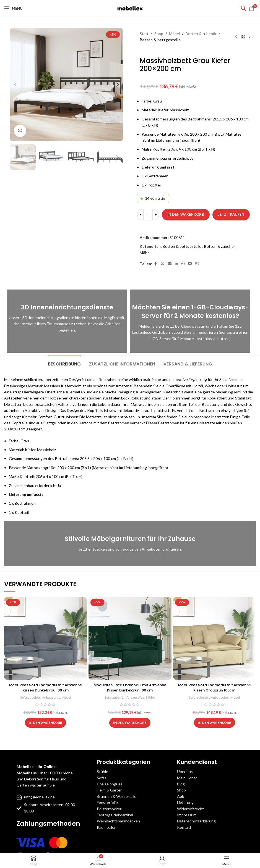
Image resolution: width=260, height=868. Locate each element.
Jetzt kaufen (231, 214)
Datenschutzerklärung (196, 821)
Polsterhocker (109, 809)
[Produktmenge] (148, 215)
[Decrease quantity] (140, 215)
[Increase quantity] (156, 215)
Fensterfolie (107, 802)
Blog (181, 784)
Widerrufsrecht (190, 809)
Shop (159, 34)
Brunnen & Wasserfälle (117, 796)
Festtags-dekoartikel (115, 815)
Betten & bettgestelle (160, 40)
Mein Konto (187, 778)
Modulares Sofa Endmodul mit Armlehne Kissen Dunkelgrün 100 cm (130, 688)
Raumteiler (106, 827)
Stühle (102, 771)
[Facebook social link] (155, 264)
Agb (181, 796)
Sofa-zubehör (29, 697)
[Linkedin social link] (176, 264)
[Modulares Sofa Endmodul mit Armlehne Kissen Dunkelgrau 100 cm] (45, 638)
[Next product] (249, 37)
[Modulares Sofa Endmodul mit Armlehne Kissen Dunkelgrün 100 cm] (130, 638)
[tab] (64, 363)
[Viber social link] (197, 264)
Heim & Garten (110, 790)
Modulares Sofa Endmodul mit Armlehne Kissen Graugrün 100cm (214, 688)
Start (144, 34)
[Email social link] (170, 264)
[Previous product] (236, 37)
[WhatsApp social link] (183, 264)
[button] (15, 85)
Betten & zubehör (201, 34)
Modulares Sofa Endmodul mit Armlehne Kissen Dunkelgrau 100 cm (46, 688)
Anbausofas (51, 697)
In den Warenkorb (186, 214)
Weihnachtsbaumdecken (118, 821)
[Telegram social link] (190, 264)
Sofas (102, 778)
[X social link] (162, 264)
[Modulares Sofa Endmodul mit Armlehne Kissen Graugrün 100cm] (214, 638)
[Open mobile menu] (13, 8)
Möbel (174, 34)
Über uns (185, 771)
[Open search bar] (243, 8)
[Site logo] (130, 8)
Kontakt (184, 827)
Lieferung (185, 802)
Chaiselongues (110, 784)
